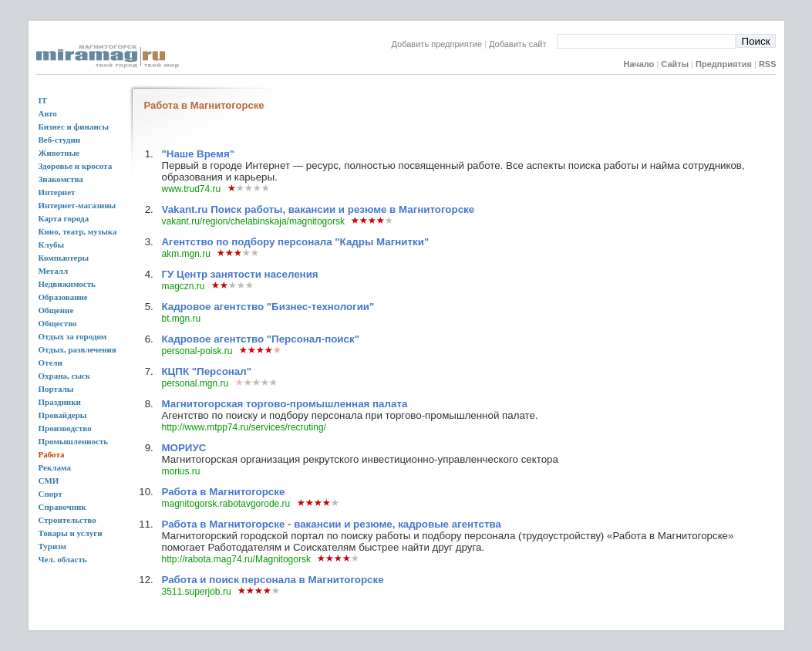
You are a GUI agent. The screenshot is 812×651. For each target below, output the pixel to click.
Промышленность (74, 441)
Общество (58, 323)
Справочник (62, 507)
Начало (638, 64)
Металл (54, 271)
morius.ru (180, 471)
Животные (59, 153)
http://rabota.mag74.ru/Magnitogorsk (236, 559)
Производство (65, 428)
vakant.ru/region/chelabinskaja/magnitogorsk (253, 221)
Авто (48, 113)
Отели (51, 363)
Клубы (52, 245)
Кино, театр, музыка (78, 231)
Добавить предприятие (437, 44)
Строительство (67, 520)
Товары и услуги (71, 533)
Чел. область (63, 559)
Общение (56, 310)
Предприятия (724, 64)
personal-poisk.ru (197, 351)
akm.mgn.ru (185, 254)
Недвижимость (67, 284)
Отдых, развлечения (77, 349)
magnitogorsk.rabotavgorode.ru (226, 504)
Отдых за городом (73, 336)
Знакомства (61, 179)
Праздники (60, 402)
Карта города (64, 218)
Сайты (675, 64)
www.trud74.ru (191, 189)
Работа (52, 454)
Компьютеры (64, 258)
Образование (63, 297)
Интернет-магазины (77, 205)
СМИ (49, 481)
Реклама (55, 467)
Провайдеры (63, 415)
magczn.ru (183, 286)
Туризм (53, 546)
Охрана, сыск (65, 376)
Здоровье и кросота (76, 166)
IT (43, 100)
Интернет (57, 192)
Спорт (51, 494)
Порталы (56, 389)
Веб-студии (60, 140)
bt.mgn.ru (181, 319)
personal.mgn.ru (195, 383)
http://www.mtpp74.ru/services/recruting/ (243, 427)
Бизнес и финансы (74, 126)
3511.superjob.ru (196, 592)
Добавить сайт (522, 44)
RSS (768, 64)
